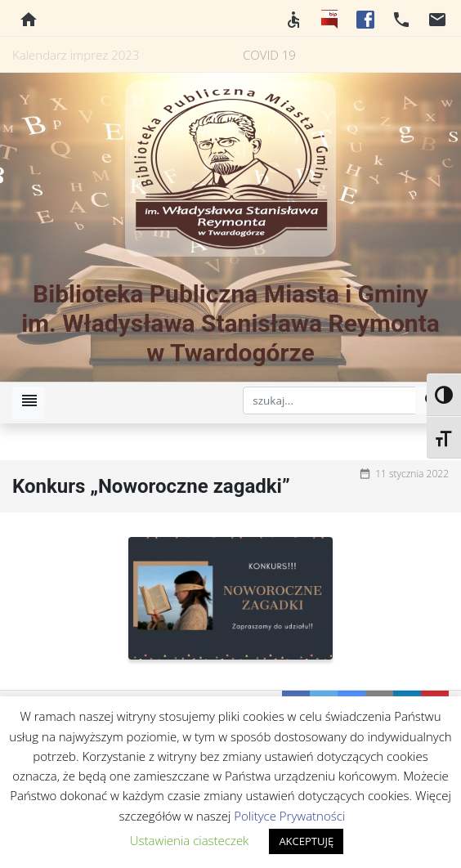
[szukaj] (329, 400)
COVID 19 (269, 55)
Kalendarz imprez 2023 (76, 55)
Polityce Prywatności (289, 816)
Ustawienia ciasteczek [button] (190, 840)
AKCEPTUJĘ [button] (306, 841)
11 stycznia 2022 (412, 474)
